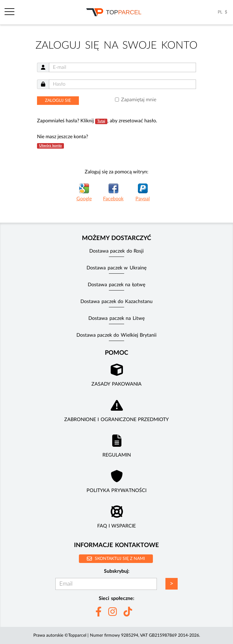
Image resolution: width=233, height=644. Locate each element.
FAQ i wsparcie (117, 526)
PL (220, 12)
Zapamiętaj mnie (139, 100)
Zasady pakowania (116, 384)
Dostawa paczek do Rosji (116, 251)
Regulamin (117, 455)
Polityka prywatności (116, 490)
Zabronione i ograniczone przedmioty (116, 420)
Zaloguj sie (58, 101)
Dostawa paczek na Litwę (116, 318)
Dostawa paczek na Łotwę (116, 285)
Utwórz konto (50, 146)
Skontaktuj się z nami (116, 559)
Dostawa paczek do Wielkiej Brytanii (117, 335)
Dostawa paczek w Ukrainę (116, 268)
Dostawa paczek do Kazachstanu (116, 302)
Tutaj (101, 121)
